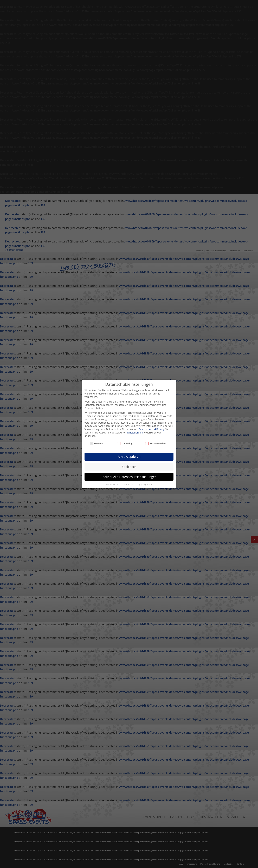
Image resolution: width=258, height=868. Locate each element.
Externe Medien (156, 443)
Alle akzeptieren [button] (129, 457)
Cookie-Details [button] (112, 484)
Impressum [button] (148, 484)
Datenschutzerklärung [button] (131, 484)
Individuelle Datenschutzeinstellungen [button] (129, 477)
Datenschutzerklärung (151, 429)
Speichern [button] (129, 467)
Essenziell (97, 443)
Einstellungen (135, 433)
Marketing (125, 443)
